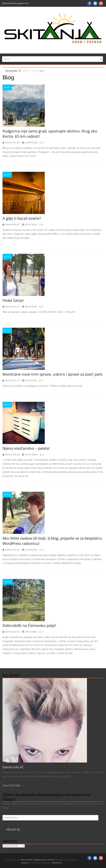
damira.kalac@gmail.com (17, 3)
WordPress (57, 863)
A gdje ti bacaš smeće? (22, 218)
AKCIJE (8, 582)
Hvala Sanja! (13, 300)
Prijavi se (13, 830)
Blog (7, 87)
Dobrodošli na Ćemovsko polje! (29, 625)
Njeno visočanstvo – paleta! (26, 448)
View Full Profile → (13, 785)
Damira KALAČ (13, 767)
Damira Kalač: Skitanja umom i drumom (38, 860)
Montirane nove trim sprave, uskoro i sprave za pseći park (52, 374)
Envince (25, 863)
